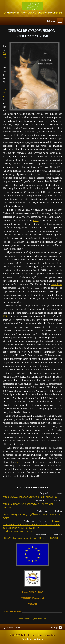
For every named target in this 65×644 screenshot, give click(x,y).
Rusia (36, 220)
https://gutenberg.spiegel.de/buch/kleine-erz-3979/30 (30, 538)
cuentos (4, 93)
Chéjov (4, 57)
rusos (20, 462)
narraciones (57, 284)
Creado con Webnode (32, 639)
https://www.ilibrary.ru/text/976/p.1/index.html (30, 497)
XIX (5, 316)
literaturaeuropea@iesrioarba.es (32, 619)
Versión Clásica (14, 627)
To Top (54, 627)
